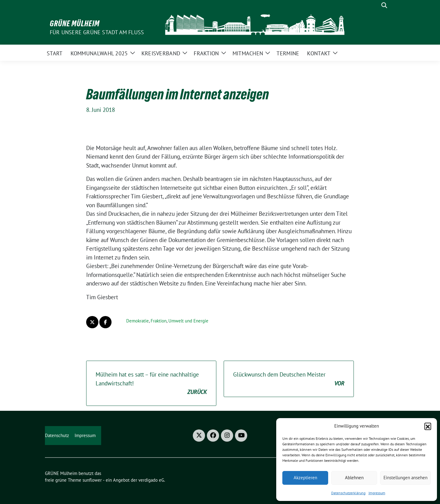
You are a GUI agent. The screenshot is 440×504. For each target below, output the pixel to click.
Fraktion (159, 321)
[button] (428, 426)
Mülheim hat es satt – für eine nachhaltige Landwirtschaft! (151, 384)
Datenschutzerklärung (348, 493)
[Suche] (376, 5)
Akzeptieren (305, 478)
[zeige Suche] (384, 5)
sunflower (92, 480)
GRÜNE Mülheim (75, 24)
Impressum (377, 493)
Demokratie (137, 321)
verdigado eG (151, 480)
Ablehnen (354, 478)
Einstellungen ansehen (405, 478)
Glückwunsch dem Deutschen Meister (289, 379)
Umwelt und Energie (188, 321)
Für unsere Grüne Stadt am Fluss (97, 32)
